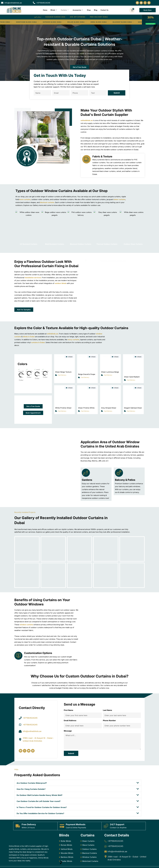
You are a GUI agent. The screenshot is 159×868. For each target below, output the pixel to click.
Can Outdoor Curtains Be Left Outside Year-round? (39, 795)
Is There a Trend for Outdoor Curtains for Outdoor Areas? (42, 801)
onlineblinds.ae (87, 120)
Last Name (107, 704)
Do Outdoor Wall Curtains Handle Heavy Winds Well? (40, 789)
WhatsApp (150, 24)
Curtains (65, 10)
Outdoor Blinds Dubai (13, 22)
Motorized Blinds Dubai (132, 22)
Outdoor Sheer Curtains (132, 244)
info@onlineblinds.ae (117, 848)
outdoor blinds (61, 283)
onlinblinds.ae (53, 334)
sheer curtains (120, 199)
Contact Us (104, 10)
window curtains (26, 618)
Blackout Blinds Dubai (83, 22)
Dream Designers (69, 866)
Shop (89, 10)
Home (45, 10)
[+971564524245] (106, 838)
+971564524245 (115, 838)
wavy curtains (74, 340)
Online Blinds (26, 866)
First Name (69, 704)
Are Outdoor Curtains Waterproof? (32, 776)
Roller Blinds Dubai (36, 22)
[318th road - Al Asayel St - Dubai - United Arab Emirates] (106, 854)
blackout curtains (47, 202)
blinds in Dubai (29, 337)
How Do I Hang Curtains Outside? (31, 783)
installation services (33, 278)
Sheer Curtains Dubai (107, 22)
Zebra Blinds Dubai (59, 22)
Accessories (78, 10)
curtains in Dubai (38, 342)
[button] (78, 776)
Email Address (70, 714)
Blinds (54, 10)
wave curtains (25, 199)
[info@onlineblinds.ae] (106, 849)
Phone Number (109, 714)
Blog (96, 10)
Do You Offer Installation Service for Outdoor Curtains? (40, 807)
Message (68, 724)
